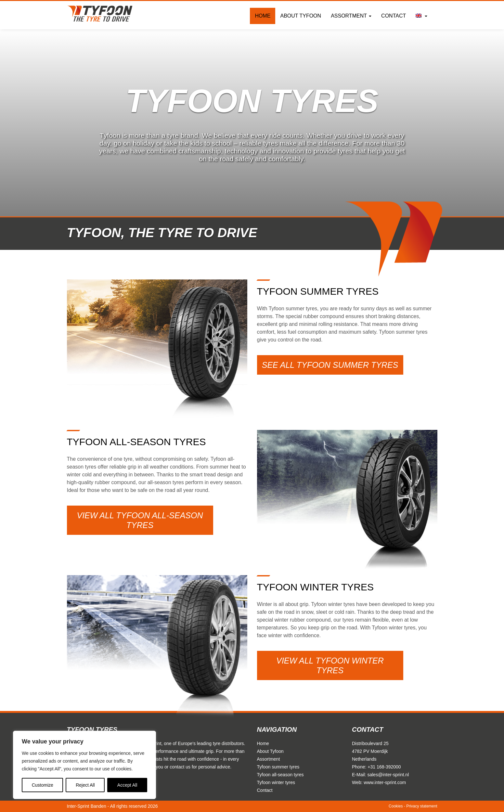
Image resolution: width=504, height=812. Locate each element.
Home (263, 16)
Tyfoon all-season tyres (280, 775)
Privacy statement (422, 806)
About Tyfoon (301, 16)
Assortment (351, 16)
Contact (394, 16)
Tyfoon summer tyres (278, 767)
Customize (43, 785)
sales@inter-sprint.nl (388, 775)
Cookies (396, 806)
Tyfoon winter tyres (276, 782)
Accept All (127, 785)
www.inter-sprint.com (385, 782)
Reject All (85, 785)
